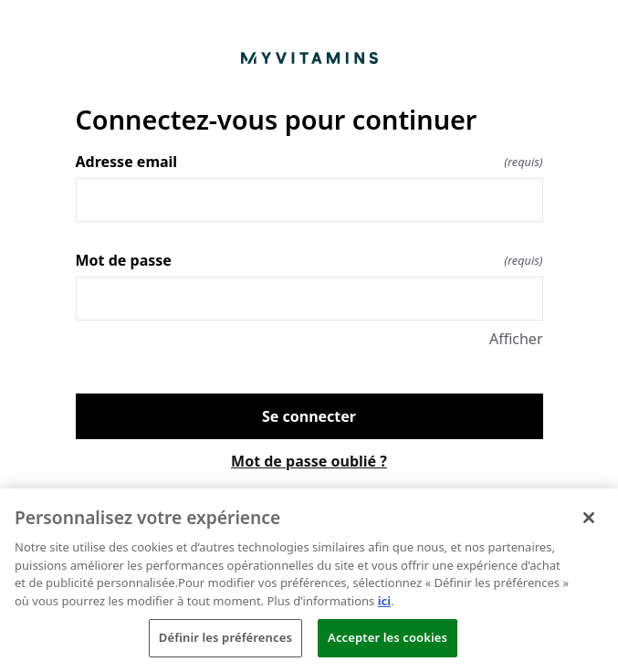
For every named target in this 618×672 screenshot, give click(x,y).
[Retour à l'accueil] (309, 58)
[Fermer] (589, 518)
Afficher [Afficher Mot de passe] (516, 339)
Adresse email (309, 162)
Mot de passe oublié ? (309, 461)
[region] (309, 580)
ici (384, 601)
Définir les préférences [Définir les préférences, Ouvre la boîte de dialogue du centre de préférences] (225, 637)
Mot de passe (309, 260)
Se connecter (309, 416)
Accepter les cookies (388, 637)
